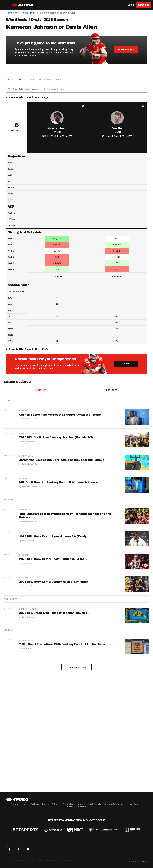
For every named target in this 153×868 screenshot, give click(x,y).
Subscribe (143, 5)
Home (9, 13)
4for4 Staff (27, 648)
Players (14, 804)
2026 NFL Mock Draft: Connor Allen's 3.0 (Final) (53, 582)
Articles (41, 390)
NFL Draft (24, 533)
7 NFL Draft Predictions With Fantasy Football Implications (62, 644)
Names (46, 804)
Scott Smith (27, 563)
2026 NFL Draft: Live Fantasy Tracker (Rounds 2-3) (56, 437)
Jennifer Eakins (29, 487)
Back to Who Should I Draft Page (29, 98)
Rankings (35, 804)
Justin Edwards (29, 419)
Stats (60, 79)
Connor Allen (28, 586)
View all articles (76, 668)
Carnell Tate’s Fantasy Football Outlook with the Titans (60, 415)
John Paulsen (28, 442)
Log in (131, 5)
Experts (82, 804)
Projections (17, 79)
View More (57, 277)
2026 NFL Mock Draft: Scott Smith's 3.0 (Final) (53, 559)
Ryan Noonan (28, 541)
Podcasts (112, 390)
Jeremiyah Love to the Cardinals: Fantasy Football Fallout (61, 460)
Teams (24, 804)
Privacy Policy (133, 804)
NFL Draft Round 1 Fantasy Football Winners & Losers (58, 483)
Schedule (45, 79)
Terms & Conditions (113, 804)
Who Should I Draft (25, 13)
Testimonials (95, 804)
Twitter (19, 849)
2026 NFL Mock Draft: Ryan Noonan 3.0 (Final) (53, 537)
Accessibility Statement (76, 806)
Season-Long (26, 411)
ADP (32, 79)
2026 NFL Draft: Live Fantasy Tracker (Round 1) (54, 613)
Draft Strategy (28, 434)
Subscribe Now (126, 49)
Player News (69, 804)
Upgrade (126, 364)
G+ (28, 849)
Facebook (9, 849)
